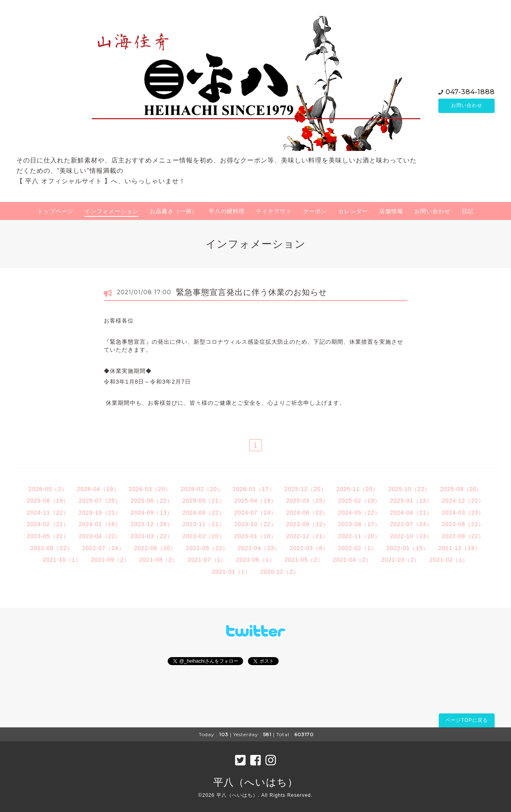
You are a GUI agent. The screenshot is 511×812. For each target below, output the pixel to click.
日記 (467, 211)
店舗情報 (391, 211)
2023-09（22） (307, 524)
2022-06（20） (155, 548)
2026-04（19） (98, 489)
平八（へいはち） (255, 782)
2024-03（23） (463, 513)
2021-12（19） (460, 548)
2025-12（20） (306, 489)
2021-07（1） (207, 560)
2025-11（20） (358, 489)
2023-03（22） (152, 536)
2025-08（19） (48, 501)
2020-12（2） (280, 572)
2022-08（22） (51, 548)
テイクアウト (274, 211)
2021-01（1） (231, 572)
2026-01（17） (254, 489)
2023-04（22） (100, 536)
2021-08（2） (159, 560)
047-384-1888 (470, 92)
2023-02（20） (204, 536)
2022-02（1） (358, 548)
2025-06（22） (152, 501)
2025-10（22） (409, 489)
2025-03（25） (307, 501)
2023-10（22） (255, 524)
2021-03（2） (401, 560)
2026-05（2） (48, 489)
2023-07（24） (411, 524)
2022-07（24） (103, 548)
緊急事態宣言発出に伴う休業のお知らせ (252, 292)
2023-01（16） (255, 536)
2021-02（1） (449, 560)
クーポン (315, 211)
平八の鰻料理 (227, 211)
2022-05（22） (207, 548)
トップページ (55, 211)
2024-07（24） (255, 513)
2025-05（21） (204, 501)
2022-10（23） (411, 536)
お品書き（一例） (174, 211)
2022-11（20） (359, 536)
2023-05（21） (48, 536)
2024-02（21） (48, 524)
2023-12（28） (152, 524)
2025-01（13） (411, 501)
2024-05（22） (359, 513)
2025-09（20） (461, 489)
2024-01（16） (100, 524)
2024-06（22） (307, 513)
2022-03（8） (309, 548)
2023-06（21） (463, 524)
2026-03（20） (150, 489)
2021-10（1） (62, 560)
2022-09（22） (463, 536)
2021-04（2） (352, 560)
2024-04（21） (411, 513)
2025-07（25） (100, 501)
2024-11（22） (48, 513)
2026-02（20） (202, 489)
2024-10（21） (100, 513)
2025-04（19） (255, 501)
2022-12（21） (307, 536)
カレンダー (353, 211)
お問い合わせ (467, 106)
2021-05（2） (304, 560)
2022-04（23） (259, 548)
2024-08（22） (204, 513)
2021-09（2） (110, 560)
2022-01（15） (408, 548)
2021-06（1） (255, 560)
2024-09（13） (152, 513)
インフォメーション (112, 211)
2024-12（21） (463, 501)
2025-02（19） (359, 501)
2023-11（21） (204, 524)
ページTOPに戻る (466, 720)
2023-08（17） (359, 524)
